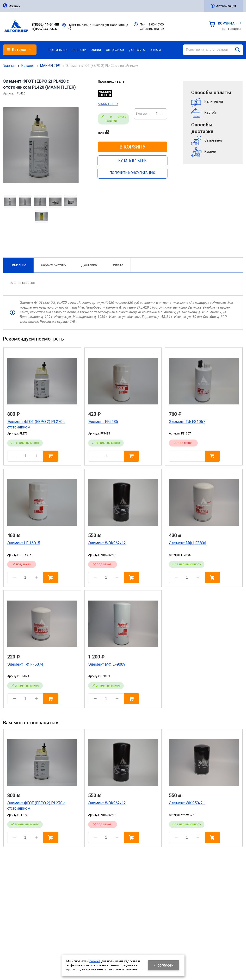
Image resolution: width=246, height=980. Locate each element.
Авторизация (226, 6)
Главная (9, 66)
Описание (18, 240)
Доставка (89, 240)
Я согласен (163, 965)
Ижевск (15, 6)
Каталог (28, 66)
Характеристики (53, 240)
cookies (95, 961)
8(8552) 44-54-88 (45, 25)
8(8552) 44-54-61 (45, 29)
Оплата (117, 240)
